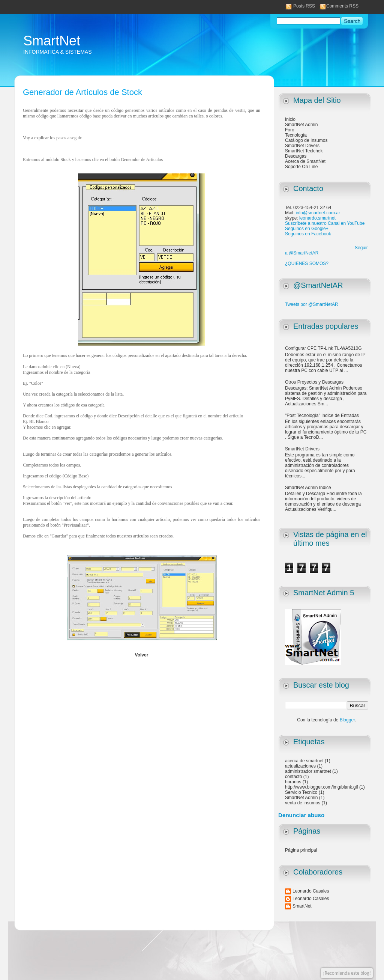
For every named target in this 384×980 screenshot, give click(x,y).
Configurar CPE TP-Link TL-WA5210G (323, 348)
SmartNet (52, 41)
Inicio (290, 119)
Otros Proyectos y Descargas (314, 382)
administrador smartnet (308, 771)
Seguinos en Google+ (307, 229)
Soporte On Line (301, 167)
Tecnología (296, 135)
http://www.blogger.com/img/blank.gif (322, 787)
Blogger (347, 720)
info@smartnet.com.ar (318, 213)
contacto (293, 777)
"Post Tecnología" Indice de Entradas (322, 415)
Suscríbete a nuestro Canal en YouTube (325, 223)
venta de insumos (303, 803)
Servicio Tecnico (301, 792)
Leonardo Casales (311, 891)
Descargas (296, 156)
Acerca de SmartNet (305, 161)
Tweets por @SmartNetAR (312, 304)
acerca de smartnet (304, 761)
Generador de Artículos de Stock (82, 92)
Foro (290, 130)
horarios (293, 782)
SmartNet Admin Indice (308, 488)
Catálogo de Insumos (306, 140)
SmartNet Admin (301, 125)
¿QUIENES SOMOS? (307, 263)
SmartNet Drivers (302, 146)
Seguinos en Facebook (308, 234)
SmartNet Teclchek (304, 151)
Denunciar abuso (301, 815)
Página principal (301, 850)
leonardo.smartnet (317, 218)
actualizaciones (300, 766)
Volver (142, 655)
